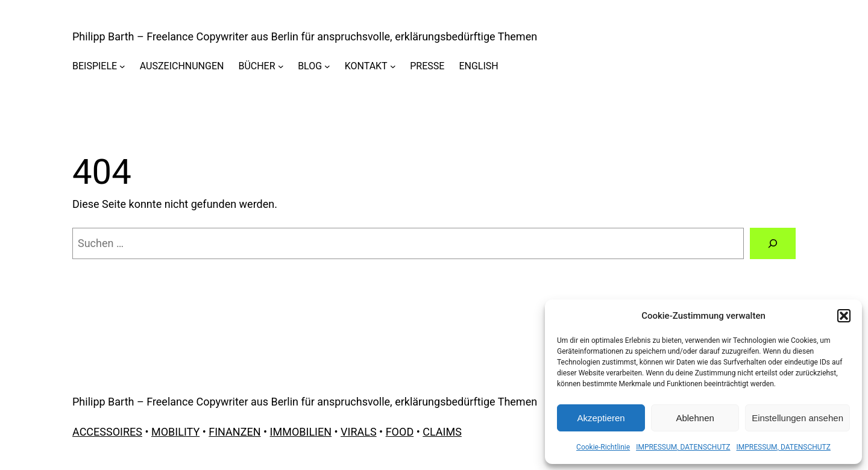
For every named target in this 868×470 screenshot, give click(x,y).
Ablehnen (695, 418)
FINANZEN (234, 432)
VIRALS (359, 432)
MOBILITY (175, 432)
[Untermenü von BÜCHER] (281, 66)
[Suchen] (773, 243)
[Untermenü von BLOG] (327, 66)
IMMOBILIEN (301, 432)
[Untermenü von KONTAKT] (393, 66)
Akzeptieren (601, 418)
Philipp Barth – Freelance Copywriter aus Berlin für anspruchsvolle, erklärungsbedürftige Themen (305, 36)
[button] (844, 316)
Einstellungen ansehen (797, 418)
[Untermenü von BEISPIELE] (122, 66)
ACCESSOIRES (107, 432)
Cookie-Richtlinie (603, 447)
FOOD (400, 432)
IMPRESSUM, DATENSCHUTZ (683, 447)
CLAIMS (442, 432)
